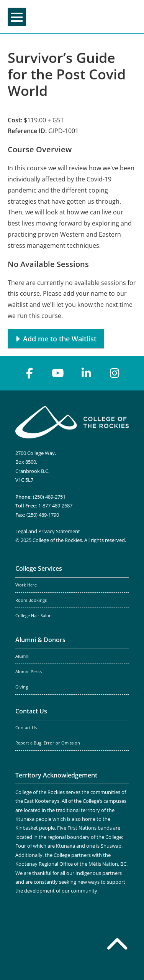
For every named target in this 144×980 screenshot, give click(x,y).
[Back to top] (117, 945)
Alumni (22, 656)
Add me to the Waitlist (60, 339)
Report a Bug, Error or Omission (48, 743)
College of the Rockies (70, 17)
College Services (39, 568)
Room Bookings (31, 600)
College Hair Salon (34, 616)
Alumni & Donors (40, 640)
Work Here (26, 585)
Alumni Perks (29, 672)
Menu (17, 17)
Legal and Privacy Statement (48, 531)
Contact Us (31, 711)
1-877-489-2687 (55, 506)
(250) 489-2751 (49, 497)
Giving (22, 687)
